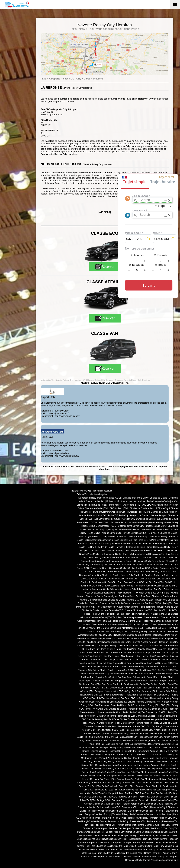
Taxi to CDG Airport (136, 769)
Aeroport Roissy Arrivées (152, 554)
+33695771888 (61, 451)
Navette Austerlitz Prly (96, 663)
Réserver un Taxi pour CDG (135, 807)
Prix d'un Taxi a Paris (167, 716)
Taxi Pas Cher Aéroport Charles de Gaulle (129, 828)
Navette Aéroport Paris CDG (132, 726)
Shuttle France (133, 558)
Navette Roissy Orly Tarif (103, 755)
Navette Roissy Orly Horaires (152, 649)
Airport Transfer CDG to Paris (144, 846)
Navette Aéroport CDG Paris (110, 730)
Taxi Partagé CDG (101, 800)
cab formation (170, 860)
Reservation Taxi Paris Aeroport (145, 821)
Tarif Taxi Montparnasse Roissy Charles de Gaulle (149, 744)
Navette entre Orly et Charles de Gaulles (157, 835)
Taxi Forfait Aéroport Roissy (141, 705)
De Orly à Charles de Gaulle (100, 547)
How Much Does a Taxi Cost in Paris (151, 593)
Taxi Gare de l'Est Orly (157, 797)
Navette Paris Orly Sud (91, 695)
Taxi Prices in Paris (159, 656)
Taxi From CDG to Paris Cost (135, 698)
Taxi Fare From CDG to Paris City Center (148, 540)
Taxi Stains (152, 684)
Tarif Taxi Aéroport (139, 681)
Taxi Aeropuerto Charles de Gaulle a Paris (113, 741)
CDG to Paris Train (100, 522)
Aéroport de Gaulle (139, 515)
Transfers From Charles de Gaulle (161, 667)
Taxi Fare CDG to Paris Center (128, 621)
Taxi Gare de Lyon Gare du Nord (132, 755)
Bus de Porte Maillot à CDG (93, 515)
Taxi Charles (109, 565)
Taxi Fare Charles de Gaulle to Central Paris (156, 586)
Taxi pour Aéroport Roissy (165, 790)
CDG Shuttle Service (92, 719)
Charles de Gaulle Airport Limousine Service (101, 857)
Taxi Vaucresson (99, 751)
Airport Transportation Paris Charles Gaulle (139, 825)
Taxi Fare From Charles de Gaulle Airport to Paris (121, 684)
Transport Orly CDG (116, 776)
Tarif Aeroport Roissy (106, 646)
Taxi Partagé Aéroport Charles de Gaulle (158, 765)
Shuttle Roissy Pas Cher (89, 839)
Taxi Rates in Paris (118, 674)
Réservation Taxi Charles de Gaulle (156, 800)
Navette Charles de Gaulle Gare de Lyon (119, 579)
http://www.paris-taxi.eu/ (67, 456)
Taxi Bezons (161, 758)
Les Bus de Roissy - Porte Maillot (105, 505)
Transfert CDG (128, 783)
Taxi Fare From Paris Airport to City (132, 614)
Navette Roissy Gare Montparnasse (94, 639)
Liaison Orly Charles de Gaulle (158, 624)
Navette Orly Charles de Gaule (130, 547)
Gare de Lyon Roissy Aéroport (95, 561)
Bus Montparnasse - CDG (104, 526)
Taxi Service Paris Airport (165, 635)
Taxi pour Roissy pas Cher (124, 800)
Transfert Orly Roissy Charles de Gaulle (113, 762)
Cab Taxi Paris (166, 684)
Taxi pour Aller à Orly (114, 832)
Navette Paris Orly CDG (101, 635)
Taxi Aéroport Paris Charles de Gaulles (113, 758)
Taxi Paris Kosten (169, 582)
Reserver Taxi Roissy (100, 779)
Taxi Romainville (149, 712)
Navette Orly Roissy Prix (149, 702)
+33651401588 (61, 411)
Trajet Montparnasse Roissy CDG (140, 551)
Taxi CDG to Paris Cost (98, 653)
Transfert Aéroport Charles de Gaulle (110, 624)
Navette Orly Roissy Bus (134, 533)
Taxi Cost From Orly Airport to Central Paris (138, 677)
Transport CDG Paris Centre (122, 751)
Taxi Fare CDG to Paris (92, 586)
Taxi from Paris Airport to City (99, 737)
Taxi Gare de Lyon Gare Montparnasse (136, 716)
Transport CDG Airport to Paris (125, 843)
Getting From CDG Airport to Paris (161, 853)
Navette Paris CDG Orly (89, 642)
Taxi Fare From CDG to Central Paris (131, 639)
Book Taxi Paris (170, 730)
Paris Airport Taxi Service (114, 818)
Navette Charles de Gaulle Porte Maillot (127, 537)
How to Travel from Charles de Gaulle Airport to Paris (117, 512)
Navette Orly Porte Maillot (89, 565)
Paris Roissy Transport (121, 593)
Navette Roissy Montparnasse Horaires (105, 558)
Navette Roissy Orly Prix (114, 839)
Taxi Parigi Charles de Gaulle (92, 821)
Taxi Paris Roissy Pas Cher (103, 825)
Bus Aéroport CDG (126, 565)
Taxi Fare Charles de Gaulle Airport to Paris (107, 846)
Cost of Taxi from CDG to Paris (143, 568)
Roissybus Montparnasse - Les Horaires (126, 501)
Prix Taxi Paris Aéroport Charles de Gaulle (149, 674)
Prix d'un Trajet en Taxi (103, 614)
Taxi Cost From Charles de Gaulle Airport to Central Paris (115, 853)
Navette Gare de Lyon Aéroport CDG (111, 681)
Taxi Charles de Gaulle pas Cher (153, 783)
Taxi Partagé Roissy (123, 790)
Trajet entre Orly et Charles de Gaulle (109, 568)
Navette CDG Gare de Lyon (140, 600)
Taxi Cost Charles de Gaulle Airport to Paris (117, 607)
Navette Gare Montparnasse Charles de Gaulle (102, 600)
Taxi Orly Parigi (154, 726)
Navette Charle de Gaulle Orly (117, 642)
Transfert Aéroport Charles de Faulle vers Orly (106, 733)
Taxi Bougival (97, 691)
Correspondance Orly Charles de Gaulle (158, 572)
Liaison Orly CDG (124, 670)
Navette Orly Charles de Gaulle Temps (133, 635)
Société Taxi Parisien (114, 695)
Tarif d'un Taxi (161, 610)
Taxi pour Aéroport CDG (109, 807)
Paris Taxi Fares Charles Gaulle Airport (122, 719)
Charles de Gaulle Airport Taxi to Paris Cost (119, 712)
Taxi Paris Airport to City (126, 737)
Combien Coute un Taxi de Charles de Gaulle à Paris (152, 832)
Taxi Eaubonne (102, 705)
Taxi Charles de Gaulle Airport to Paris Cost (151, 814)
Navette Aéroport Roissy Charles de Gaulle (156, 723)
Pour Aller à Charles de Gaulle (162, 533)
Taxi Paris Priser (112, 656)
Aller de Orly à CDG (111, 533)
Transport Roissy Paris (111, 748)
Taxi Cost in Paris (151, 688)
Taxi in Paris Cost (154, 646)
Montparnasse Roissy (122, 561)
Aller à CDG (171, 561)
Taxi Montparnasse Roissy (153, 779)
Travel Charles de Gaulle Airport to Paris (143, 857)
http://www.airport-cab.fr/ (67, 416)
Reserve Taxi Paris (139, 733)
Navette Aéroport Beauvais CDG (157, 663)
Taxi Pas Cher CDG (108, 797)
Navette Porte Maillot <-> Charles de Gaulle (100, 554)
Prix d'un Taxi (105, 621)
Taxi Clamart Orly (161, 695)
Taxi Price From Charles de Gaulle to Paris (157, 596)
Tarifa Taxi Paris (148, 607)
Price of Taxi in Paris (111, 649)
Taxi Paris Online (142, 790)
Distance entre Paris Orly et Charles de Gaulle (145, 498)
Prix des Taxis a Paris (144, 758)
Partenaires (156, 860)
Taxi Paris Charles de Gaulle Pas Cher (116, 786)
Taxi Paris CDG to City (102, 660)
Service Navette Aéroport (145, 642)
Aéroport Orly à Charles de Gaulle (138, 519)
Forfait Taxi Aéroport (138, 653)
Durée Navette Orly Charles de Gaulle (104, 551)
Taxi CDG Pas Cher (87, 797)
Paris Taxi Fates (161, 589)
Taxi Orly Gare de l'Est (144, 762)
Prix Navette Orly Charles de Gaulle (109, 709)
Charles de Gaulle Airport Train (149, 561)
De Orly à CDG (165, 670)
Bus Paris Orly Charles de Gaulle (105, 519)
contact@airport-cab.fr (58, 413)
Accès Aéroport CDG (134, 582)
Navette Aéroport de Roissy (156, 719)
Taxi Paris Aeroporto (142, 691)
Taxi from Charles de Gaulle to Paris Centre (116, 572)
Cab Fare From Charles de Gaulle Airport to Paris (130, 850)
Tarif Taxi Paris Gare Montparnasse (125, 617)
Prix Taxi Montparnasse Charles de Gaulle (121, 688)
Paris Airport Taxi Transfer (138, 695)
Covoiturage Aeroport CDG (151, 751)
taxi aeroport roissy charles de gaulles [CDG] (99, 498)
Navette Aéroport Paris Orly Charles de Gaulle (120, 667)
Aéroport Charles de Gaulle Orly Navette (103, 589)
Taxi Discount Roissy (138, 818)
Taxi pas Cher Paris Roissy (98, 814)
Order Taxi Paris (118, 705)
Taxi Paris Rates (119, 653)
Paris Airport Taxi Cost (155, 628)
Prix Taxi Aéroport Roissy (124, 835)
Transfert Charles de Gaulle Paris (100, 726)
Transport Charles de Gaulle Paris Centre (110, 603)
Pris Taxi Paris (129, 649)
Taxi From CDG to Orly (162, 828)
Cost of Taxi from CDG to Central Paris (159, 579)
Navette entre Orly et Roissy (135, 656)
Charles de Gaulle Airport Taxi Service (117, 702)
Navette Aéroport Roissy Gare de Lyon (115, 723)
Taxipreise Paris (161, 575)
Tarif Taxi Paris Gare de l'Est (109, 744)
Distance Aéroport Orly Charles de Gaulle (99, 575)
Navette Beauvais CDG (112, 610)
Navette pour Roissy (91, 769)
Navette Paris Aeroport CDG (137, 748)
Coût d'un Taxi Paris (106, 716)
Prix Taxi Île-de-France (108, 698)
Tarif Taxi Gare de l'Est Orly (164, 793)
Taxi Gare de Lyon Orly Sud (126, 779)
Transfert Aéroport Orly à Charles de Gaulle (142, 804)
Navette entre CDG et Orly (118, 691)
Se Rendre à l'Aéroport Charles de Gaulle (131, 544)
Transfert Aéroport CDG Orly (163, 818)
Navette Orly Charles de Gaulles (136, 575)
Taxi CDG (161, 705)
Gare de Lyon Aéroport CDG (92, 537)
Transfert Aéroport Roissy (111, 793)
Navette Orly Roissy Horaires (138, 589)
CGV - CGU (82, 494)
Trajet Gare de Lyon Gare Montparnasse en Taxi (120, 628)
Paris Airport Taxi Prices (161, 755)
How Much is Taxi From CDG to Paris (150, 603)
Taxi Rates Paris (126, 596)
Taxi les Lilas (135, 624)
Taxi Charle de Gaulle (100, 772)
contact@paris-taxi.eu (58, 453)
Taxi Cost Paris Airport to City (119, 586)
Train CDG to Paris (113, 508)
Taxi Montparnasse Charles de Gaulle (155, 772)
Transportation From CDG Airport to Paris (147, 839)
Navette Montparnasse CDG (139, 610)
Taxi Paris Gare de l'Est (101, 790)
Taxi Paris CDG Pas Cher (137, 793)
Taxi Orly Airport (154, 769)
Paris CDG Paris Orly (118, 515)
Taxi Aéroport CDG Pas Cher (106, 783)
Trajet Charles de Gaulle (159, 547)
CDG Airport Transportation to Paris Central (106, 540)
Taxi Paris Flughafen (145, 741)
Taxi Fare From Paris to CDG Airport (143, 730)
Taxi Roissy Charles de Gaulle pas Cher (107, 811)
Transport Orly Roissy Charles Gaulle (96, 670)
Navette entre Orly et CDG (131, 646)
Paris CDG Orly (95, 529)
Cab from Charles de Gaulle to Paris (132, 660)
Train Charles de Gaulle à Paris (139, 508)
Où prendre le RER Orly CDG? (138, 505)
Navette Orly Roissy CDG (140, 776)
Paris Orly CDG (149, 558)
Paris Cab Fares (131, 554)
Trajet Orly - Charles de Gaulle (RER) (122, 529)
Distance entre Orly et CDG (131, 526)
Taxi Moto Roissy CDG (145, 670)
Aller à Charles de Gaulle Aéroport (161, 512)
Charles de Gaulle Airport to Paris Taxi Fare (101, 582)
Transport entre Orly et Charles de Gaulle (147, 709)
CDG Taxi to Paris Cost (161, 653)
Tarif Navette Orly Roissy (165, 691)
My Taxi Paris (152, 582)
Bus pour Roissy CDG (116, 631)
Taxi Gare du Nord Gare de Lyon (124, 663)
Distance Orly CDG (168, 558)
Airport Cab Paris (88, 793)
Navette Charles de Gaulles (150, 565)
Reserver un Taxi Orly (118, 821)
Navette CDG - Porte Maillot (155, 529)
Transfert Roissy (120, 814)
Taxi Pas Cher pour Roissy (132, 797)
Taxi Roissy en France (114, 769)
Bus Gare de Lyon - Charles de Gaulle (129, 522)
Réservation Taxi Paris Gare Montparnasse (116, 765)
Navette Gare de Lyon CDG (164, 639)
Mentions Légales (98, 494)
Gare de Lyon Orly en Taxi (140, 811)
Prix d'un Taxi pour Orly (124, 772)
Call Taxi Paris (166, 712)
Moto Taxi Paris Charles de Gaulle (94, 835)
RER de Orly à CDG (167, 551)
